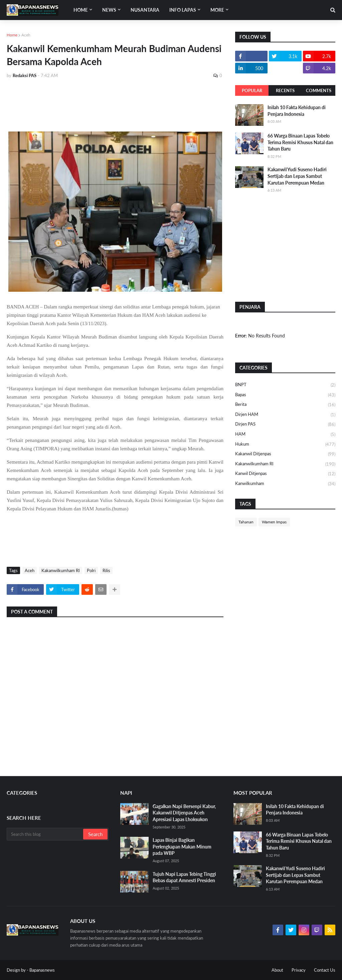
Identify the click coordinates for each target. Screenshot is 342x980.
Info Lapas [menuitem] (183, 10)
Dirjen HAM (285, 415)
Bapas (285, 395)
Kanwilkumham (285, 484)
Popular (252, 90)
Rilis (106, 570)
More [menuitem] (217, 10)
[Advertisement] (128, 102)
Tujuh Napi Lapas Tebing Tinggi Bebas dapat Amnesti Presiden (184, 877)
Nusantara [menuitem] (145, 10)
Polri (91, 570)
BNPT (285, 385)
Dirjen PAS (285, 425)
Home (12, 35)
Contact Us (325, 970)
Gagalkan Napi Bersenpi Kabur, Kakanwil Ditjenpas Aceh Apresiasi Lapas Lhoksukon (184, 813)
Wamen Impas (274, 522)
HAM (285, 435)
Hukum (285, 445)
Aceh (26, 35)
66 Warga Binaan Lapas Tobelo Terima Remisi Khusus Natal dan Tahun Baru (300, 142)
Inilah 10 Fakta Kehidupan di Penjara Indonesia (297, 111)
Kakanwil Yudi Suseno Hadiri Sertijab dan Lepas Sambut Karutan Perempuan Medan (297, 176)
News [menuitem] (109, 10)
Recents (285, 90)
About (277, 970)
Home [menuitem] (81, 10)
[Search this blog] (45, 834)
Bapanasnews (42, 970)
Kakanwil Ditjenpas (285, 454)
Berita (285, 405)
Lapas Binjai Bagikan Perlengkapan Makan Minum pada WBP (182, 846)
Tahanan (246, 522)
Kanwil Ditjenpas (285, 474)
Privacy (299, 970)
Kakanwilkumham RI (61, 570)
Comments (319, 90)
